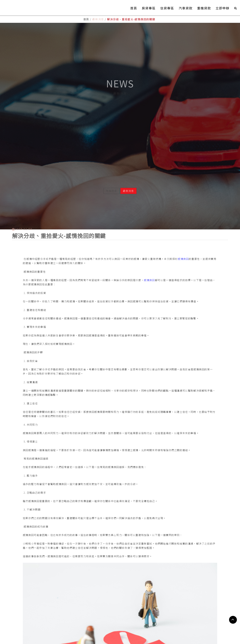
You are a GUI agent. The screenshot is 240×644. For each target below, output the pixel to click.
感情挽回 (183, 248)
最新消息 (128, 182)
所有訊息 (111, 182)
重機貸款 (204, 8)
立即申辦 (222, 8)
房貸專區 (149, 8)
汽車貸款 (186, 8)
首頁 (134, 8)
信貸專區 (167, 8)
